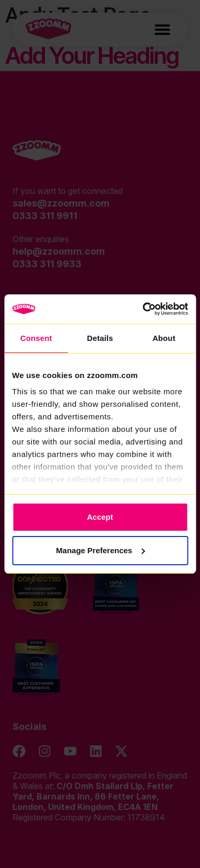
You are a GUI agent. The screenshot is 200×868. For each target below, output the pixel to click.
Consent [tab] (36, 338)
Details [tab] (100, 338)
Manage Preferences (100, 550)
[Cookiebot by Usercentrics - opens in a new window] (143, 309)
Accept (100, 517)
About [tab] (164, 338)
